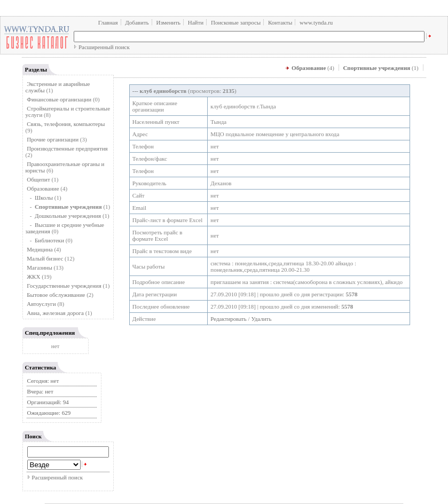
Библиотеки (49, 240)
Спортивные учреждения (376, 68)
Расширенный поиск (104, 47)
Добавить (137, 22)
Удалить (261, 319)
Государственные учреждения (64, 286)
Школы (44, 198)
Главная (108, 22)
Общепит (38, 179)
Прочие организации (53, 139)
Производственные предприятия (67, 148)
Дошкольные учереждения (68, 216)
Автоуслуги (41, 304)
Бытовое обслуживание (56, 295)
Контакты (280, 22)
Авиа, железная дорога (55, 313)
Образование (43, 188)
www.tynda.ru (316, 22)
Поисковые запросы (236, 22)
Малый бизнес (45, 258)
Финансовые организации (59, 99)
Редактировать (229, 319)
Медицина (40, 249)
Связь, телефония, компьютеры (66, 124)
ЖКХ (33, 277)
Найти (196, 22)
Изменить (168, 22)
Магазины (40, 267)
